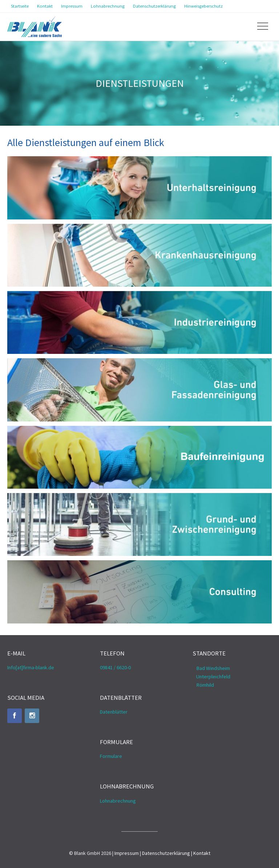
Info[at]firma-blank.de (31, 667)
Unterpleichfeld (213, 677)
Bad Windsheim (213, 668)
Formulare (111, 756)
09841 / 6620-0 (115, 667)
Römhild (205, 685)
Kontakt (202, 853)
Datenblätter (114, 712)
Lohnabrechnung (118, 801)
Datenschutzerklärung (166, 853)
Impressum (127, 853)
